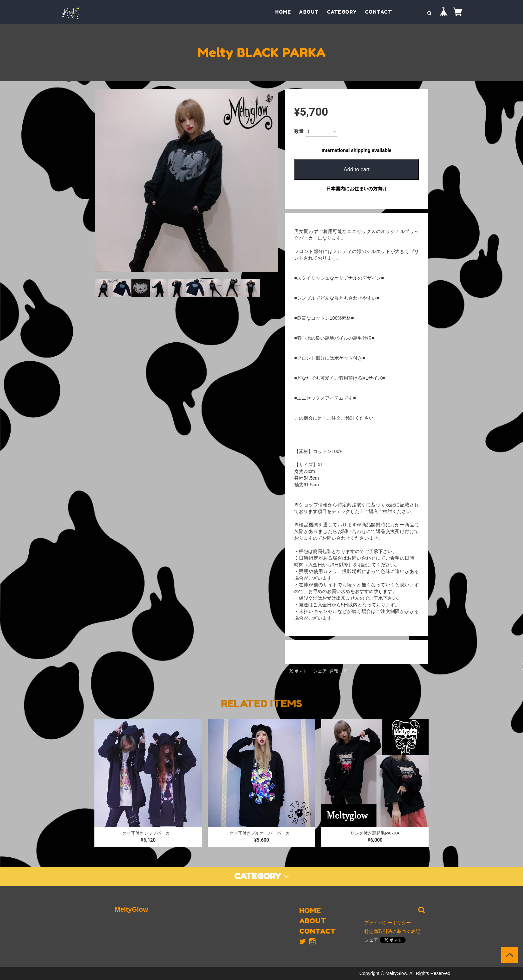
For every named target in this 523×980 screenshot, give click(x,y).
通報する (339, 671)
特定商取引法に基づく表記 (392, 931)
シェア (320, 671)
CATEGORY (342, 12)
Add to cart (356, 169)
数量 (299, 131)
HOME (283, 12)
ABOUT (309, 12)
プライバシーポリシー (388, 923)
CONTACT (379, 12)
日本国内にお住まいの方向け (357, 189)
